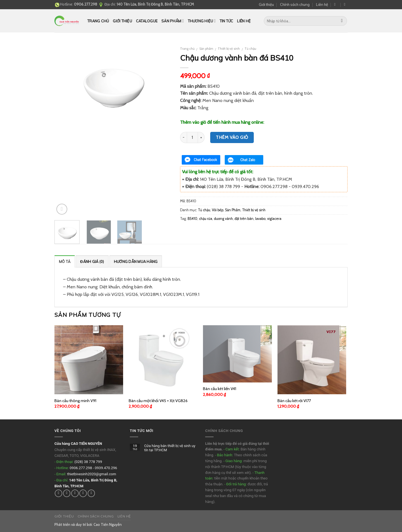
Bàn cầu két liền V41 (220, 389)
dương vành (223, 219)
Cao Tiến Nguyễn (108, 524)
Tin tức (227, 21)
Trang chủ (98, 21)
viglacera (274, 219)
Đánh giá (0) (92, 262)
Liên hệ (322, 4)
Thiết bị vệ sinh (229, 49)
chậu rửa (206, 219)
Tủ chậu (250, 49)
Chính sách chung (295, 4)
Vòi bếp (218, 210)
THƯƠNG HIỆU (202, 21)
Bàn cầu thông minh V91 (75, 401)
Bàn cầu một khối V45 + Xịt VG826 (158, 401)
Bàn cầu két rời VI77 (294, 401)
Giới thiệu (266, 4)
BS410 (192, 219)
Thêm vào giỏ (232, 137)
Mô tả (65, 262)
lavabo (260, 219)
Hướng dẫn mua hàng (136, 262)
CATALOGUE (147, 21)
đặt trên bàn (244, 219)
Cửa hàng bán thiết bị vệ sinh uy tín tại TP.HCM (170, 448)
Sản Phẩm (233, 210)
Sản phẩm (173, 21)
